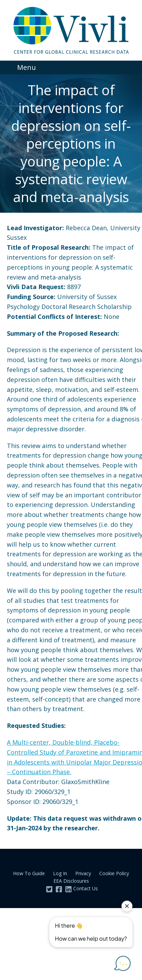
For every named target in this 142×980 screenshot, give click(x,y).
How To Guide (29, 873)
